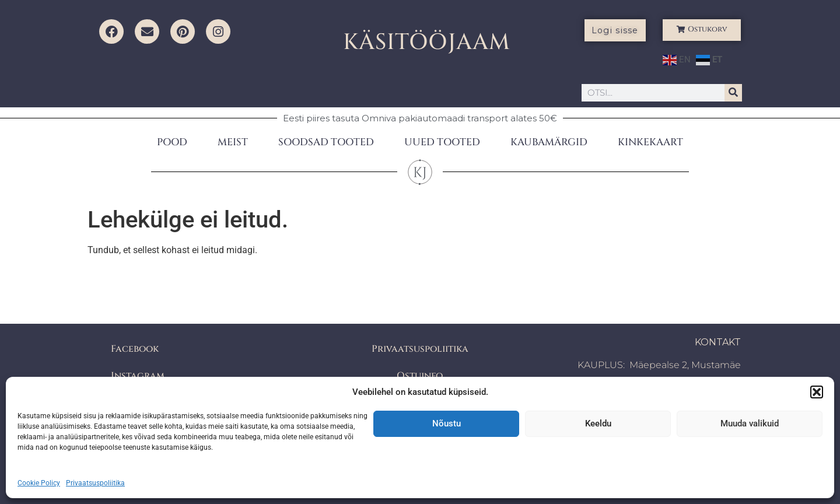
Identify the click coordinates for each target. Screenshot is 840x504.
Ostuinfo (420, 376)
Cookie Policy (39, 483)
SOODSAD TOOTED (326, 142)
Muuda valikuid (750, 423)
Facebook (135, 349)
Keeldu (598, 423)
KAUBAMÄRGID (549, 142)
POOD (172, 142)
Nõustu (447, 423)
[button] (817, 392)
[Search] (733, 93)
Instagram (138, 376)
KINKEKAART (650, 142)
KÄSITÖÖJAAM (427, 42)
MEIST (233, 142)
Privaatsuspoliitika (95, 483)
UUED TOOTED (442, 142)
